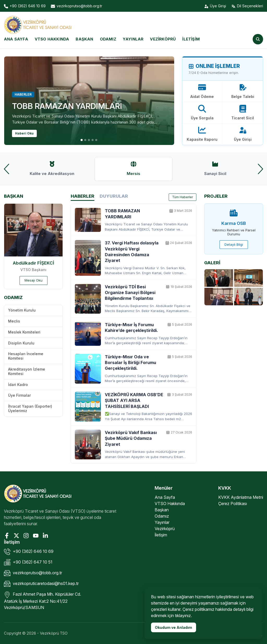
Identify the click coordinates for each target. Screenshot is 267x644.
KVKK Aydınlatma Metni (241, 497)
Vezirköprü (163, 39)
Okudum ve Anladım (174, 627)
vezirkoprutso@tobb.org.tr (33, 573)
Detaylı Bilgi (234, 244)
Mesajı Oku (34, 280)
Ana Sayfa (16, 39)
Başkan (84, 39)
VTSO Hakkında (52, 39)
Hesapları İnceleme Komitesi (26, 356)
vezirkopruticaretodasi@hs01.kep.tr (41, 584)
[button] (82, 140)
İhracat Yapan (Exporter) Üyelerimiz (30, 408)
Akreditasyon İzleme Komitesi (27, 371)
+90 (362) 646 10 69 (29, 552)
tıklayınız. (183, 616)
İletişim (191, 39)
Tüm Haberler (183, 197)
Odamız (108, 39)
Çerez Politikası (233, 504)
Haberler (83, 197)
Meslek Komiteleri (24, 332)
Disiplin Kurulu (21, 343)
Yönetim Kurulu (22, 310)
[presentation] (7, 169)
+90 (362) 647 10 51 (28, 562)
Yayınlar (133, 39)
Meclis (14, 321)
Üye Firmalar (19, 395)
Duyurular (114, 196)
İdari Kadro (18, 385)
